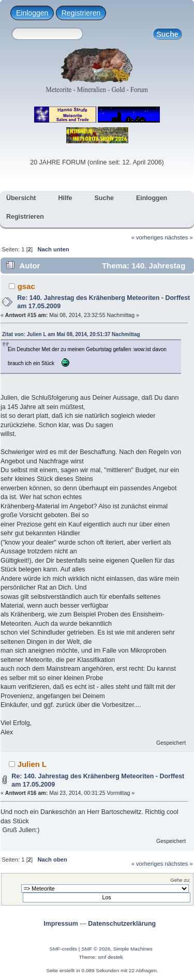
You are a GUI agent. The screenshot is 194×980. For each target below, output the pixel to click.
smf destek (110, 957)
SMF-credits (63, 949)
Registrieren (81, 13)
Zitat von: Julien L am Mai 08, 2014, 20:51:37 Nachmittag (71, 334)
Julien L (32, 764)
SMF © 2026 (96, 949)
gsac (26, 286)
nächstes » (179, 237)
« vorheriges (147, 237)
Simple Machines (133, 949)
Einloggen (32, 13)
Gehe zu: (180, 880)
